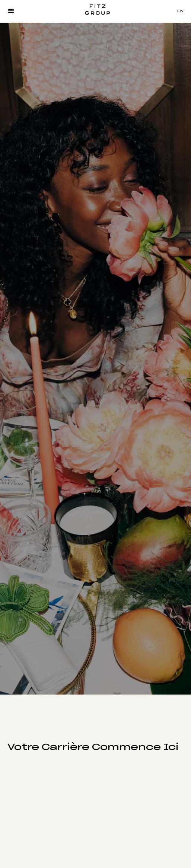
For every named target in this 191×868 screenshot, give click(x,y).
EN (180, 11)
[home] (95, 11)
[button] (11, 11)
